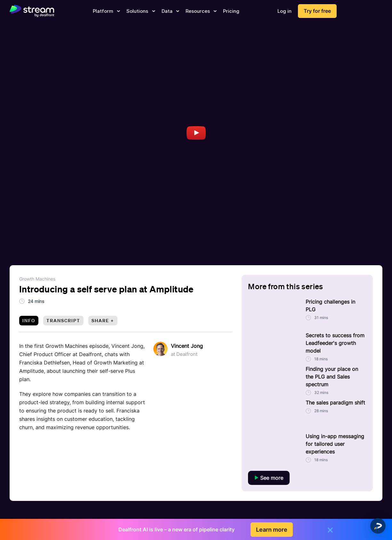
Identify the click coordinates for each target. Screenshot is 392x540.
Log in (284, 11)
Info (29, 321)
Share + (103, 321)
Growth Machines (37, 279)
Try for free (317, 11)
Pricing (231, 11)
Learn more (272, 530)
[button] (378, 526)
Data (170, 11)
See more (269, 478)
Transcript (63, 321)
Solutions (141, 11)
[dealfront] (32, 11)
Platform (106, 11)
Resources (201, 11)
